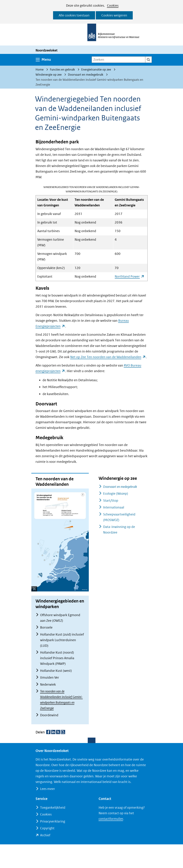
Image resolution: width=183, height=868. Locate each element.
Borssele (46, 627)
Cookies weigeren (114, 15)
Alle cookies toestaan (74, 15)
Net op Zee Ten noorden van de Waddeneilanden (108, 357)
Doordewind (49, 715)
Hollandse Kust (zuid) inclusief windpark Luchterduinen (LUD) (62, 640)
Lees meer (47, 789)
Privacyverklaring (53, 821)
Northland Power (130, 276)
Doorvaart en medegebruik (120, 487)
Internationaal (114, 507)
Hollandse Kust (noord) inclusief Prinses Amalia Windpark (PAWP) (57, 658)
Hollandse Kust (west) (56, 671)
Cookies (113, 6)
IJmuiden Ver (50, 677)
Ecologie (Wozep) (116, 494)
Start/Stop (111, 501)
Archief (45, 835)
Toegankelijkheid (53, 808)
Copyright (47, 828)
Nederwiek (48, 684)
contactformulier (111, 819)
